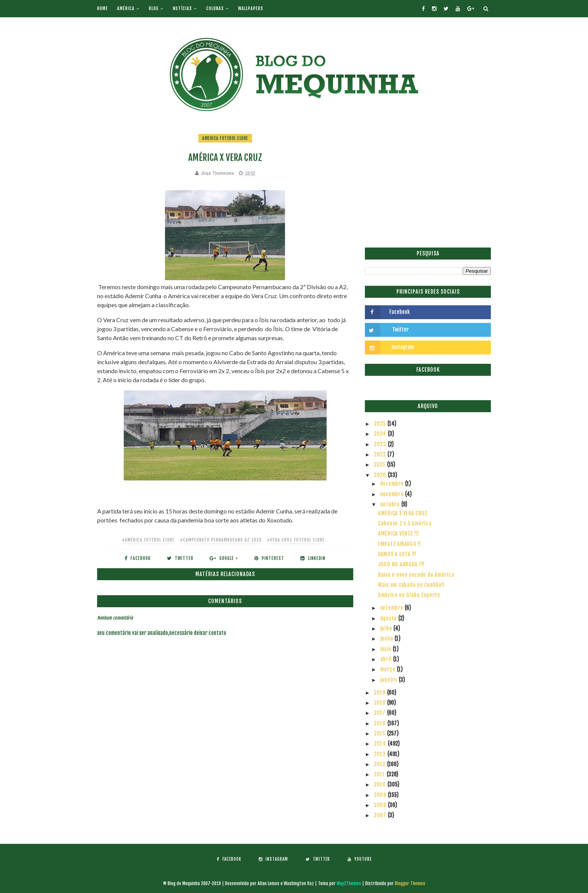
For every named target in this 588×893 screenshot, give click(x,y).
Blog (154, 8)
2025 (381, 424)
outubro (391, 504)
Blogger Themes (410, 883)
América (126, 8)
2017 (380, 713)
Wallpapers (251, 8)
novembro (393, 494)
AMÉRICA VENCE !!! (399, 534)
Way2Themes (349, 883)
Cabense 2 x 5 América (405, 523)
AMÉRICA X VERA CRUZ (403, 513)
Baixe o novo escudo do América (416, 575)
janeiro (389, 680)
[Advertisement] (428, 186)
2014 (381, 744)
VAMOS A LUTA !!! (397, 554)
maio (387, 649)
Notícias (182, 8)
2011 (380, 774)
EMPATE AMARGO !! (400, 544)
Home (103, 8)
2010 (381, 784)
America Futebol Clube (225, 138)
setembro (393, 608)
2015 (380, 733)
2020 (381, 475)
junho (388, 639)
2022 (381, 454)
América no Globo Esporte (409, 595)
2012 (380, 764)
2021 (380, 465)
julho (387, 628)
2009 (381, 795)
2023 (381, 444)
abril (387, 659)
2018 (380, 703)
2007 (381, 815)
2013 (381, 754)
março (389, 669)
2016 (381, 723)
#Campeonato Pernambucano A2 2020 (221, 540)
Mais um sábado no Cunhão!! (411, 585)
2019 (380, 693)
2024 (381, 434)
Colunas (215, 8)
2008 (381, 805)
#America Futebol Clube (148, 540)
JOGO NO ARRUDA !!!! (401, 564)
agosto (389, 618)
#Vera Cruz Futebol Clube (296, 540)
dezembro (393, 484)
